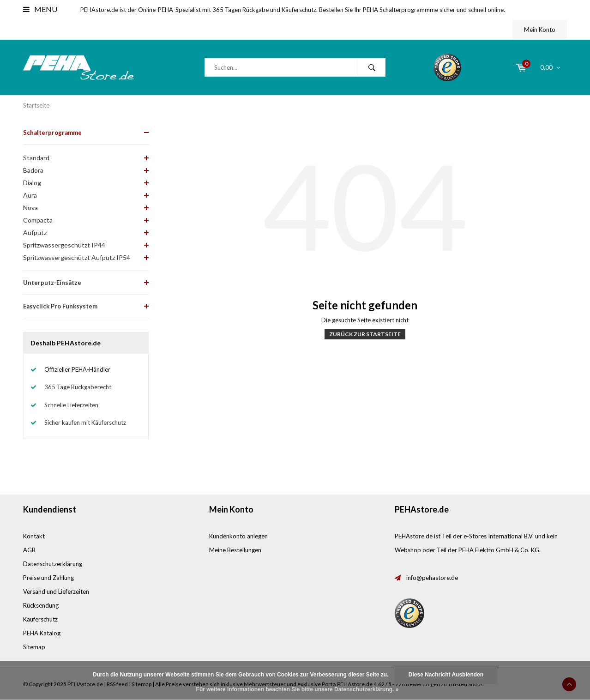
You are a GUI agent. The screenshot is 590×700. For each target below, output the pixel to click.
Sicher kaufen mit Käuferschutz (85, 422)
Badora (33, 170)
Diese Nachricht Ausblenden (446, 675)
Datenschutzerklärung (53, 564)
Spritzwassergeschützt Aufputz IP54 (77, 257)
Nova (30, 208)
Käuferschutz (40, 619)
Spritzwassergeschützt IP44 (64, 245)
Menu (40, 9)
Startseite (36, 105)
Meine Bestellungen (235, 550)
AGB (29, 550)
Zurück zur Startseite (365, 334)
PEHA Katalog (42, 633)
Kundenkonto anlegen (238, 536)
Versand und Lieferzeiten (56, 591)
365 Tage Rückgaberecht (78, 387)
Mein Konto (540, 30)
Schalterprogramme (52, 133)
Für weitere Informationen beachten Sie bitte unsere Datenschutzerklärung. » (298, 689)
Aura (30, 195)
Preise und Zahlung (48, 578)
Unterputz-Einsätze (52, 283)
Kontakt (34, 536)
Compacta (38, 220)
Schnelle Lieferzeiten (71, 405)
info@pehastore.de (432, 578)
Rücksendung (41, 605)
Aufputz (35, 232)
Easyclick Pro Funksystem (60, 306)
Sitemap (34, 647)
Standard (36, 158)
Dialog (32, 183)
